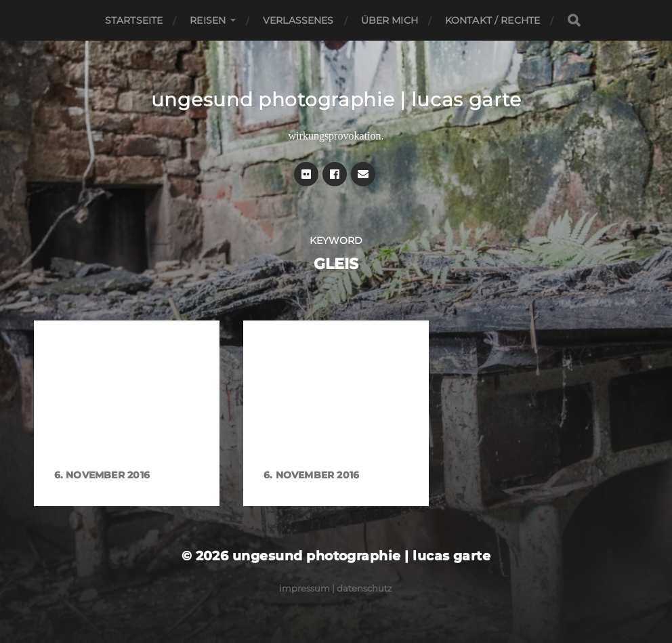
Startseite (134, 20)
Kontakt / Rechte (492, 20)
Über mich (390, 20)
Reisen (208, 20)
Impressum (304, 588)
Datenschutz (364, 588)
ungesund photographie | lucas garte (336, 100)
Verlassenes (298, 20)
